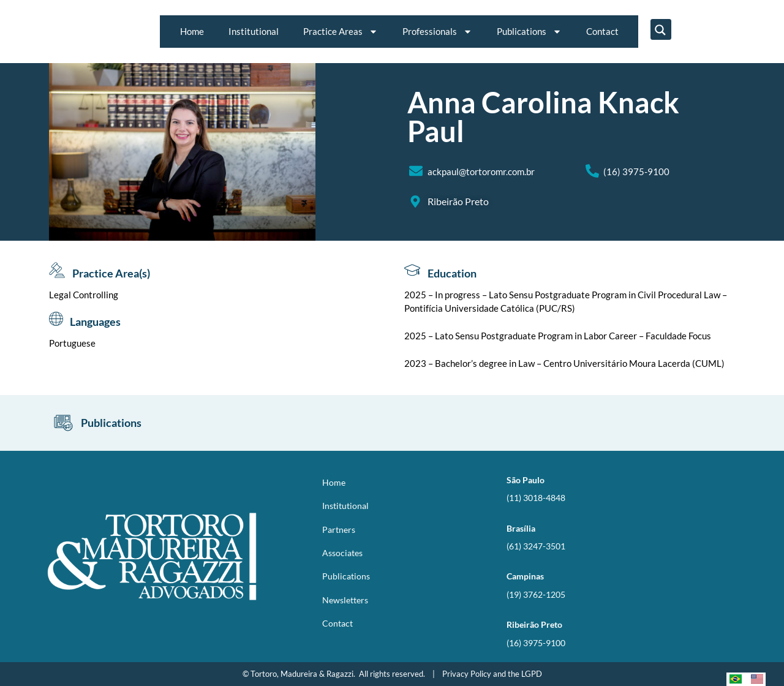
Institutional (254, 31)
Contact (602, 31)
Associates (342, 553)
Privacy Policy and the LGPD (492, 674)
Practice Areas (341, 32)
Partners (339, 530)
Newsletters (345, 600)
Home (192, 31)
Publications (529, 32)
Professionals (437, 32)
